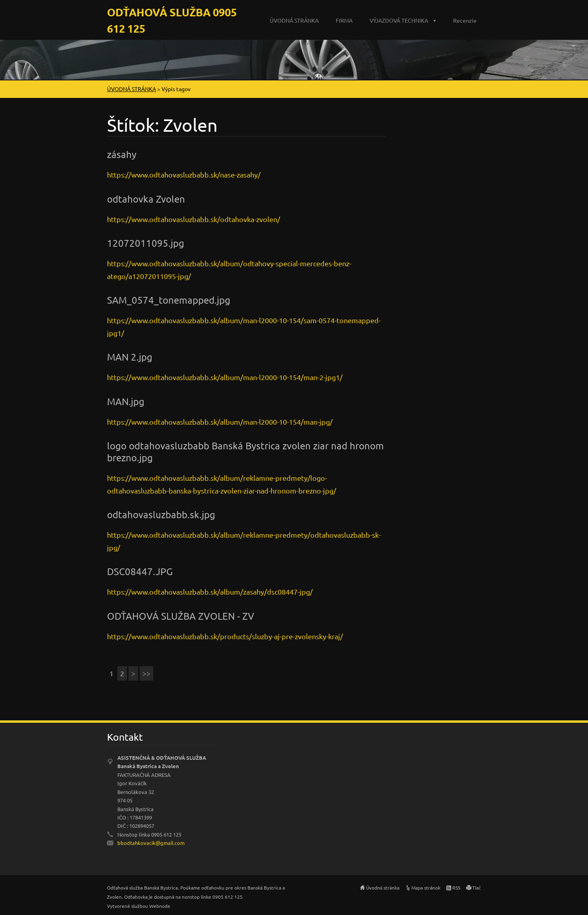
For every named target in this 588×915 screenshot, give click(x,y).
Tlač (477, 888)
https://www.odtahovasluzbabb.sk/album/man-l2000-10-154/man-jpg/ (220, 422)
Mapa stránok (426, 888)
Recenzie (465, 20)
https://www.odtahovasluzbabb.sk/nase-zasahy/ (184, 175)
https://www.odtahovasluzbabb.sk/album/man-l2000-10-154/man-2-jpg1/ (225, 377)
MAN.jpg (126, 401)
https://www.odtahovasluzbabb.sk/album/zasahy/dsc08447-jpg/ (210, 592)
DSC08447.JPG (140, 571)
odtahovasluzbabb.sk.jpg (161, 514)
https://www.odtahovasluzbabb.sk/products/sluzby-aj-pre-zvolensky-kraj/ (225, 636)
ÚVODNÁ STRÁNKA (294, 20)
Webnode (160, 906)
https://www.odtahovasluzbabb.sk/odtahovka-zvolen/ (194, 219)
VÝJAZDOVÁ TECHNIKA (399, 20)
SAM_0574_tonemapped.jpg (169, 300)
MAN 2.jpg (130, 357)
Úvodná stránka (383, 888)
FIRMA (344, 20)
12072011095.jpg (146, 243)
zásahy (122, 154)
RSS (456, 888)
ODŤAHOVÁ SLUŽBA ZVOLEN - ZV (181, 616)
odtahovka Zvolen (146, 199)
